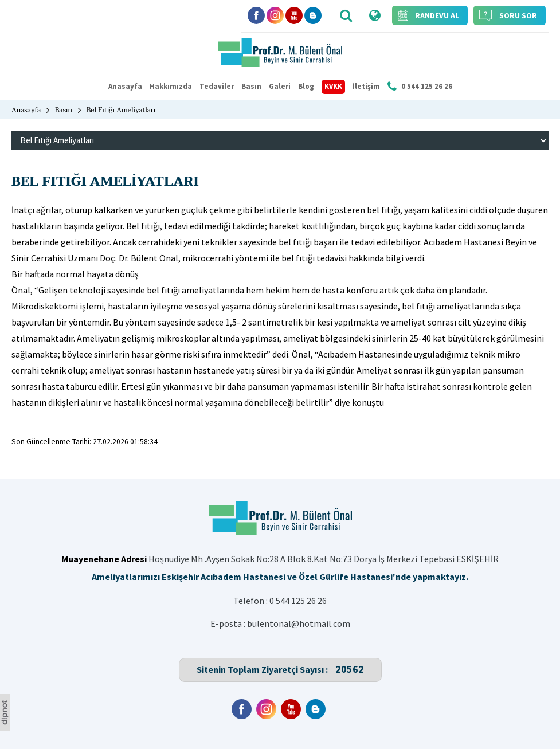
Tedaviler (217, 86)
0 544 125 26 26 (298, 601)
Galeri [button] (280, 86)
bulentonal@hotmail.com (299, 623)
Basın (251, 86)
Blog (306, 86)
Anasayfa (125, 86)
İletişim (366, 86)
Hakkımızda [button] (171, 86)
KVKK (333, 86)
